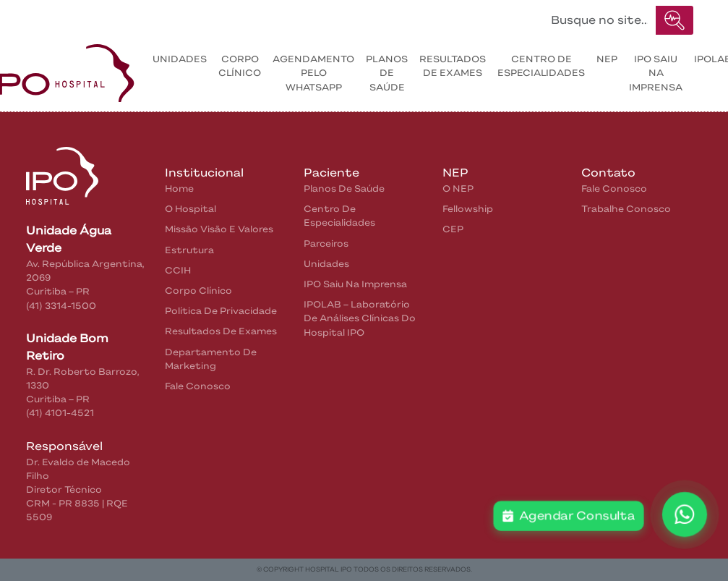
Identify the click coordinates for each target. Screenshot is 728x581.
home (179, 188)
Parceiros (326, 243)
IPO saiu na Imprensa (656, 73)
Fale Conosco (198, 386)
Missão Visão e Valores (219, 229)
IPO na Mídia (361, 17)
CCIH (178, 270)
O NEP (458, 188)
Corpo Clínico (240, 66)
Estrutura (189, 250)
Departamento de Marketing (211, 359)
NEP (607, 59)
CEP (453, 229)
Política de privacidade (221, 311)
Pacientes (204, 17)
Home (57, 17)
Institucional (121, 17)
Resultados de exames (453, 66)
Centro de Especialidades (541, 66)
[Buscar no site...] (600, 20)
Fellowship (468, 209)
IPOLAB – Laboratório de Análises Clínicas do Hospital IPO (360, 318)
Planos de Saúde (387, 73)
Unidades (180, 59)
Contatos (280, 17)
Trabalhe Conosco (626, 209)
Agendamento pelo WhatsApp (313, 73)
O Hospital (190, 209)
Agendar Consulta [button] (569, 516)
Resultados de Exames (221, 331)
